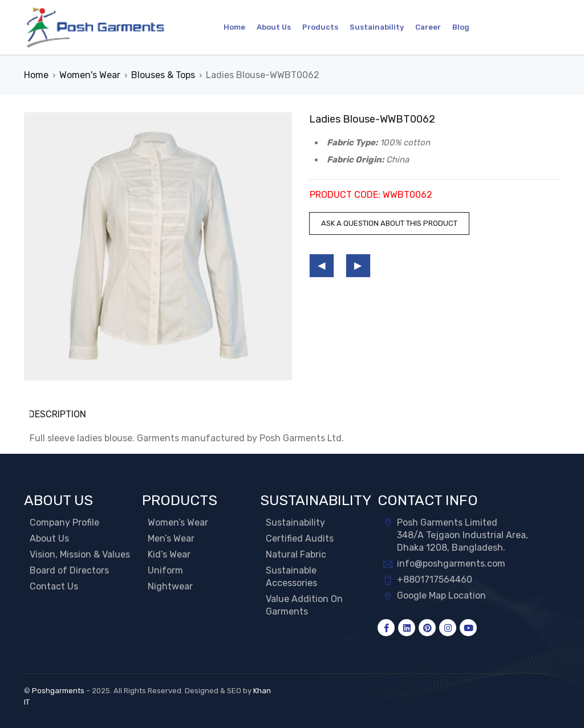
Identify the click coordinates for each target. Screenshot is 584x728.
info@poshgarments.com (451, 564)
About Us (49, 538)
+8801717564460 (435, 579)
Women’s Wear (178, 522)
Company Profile (64, 522)
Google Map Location (441, 595)
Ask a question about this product (389, 223)
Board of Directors (69, 570)
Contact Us (54, 586)
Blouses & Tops (163, 75)
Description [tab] (58, 414)
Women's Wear (90, 75)
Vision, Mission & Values (80, 554)
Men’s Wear (171, 538)
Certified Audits (300, 538)
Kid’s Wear (169, 554)
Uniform (165, 570)
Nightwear (170, 586)
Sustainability (295, 522)
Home (36, 75)
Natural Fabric (296, 554)
